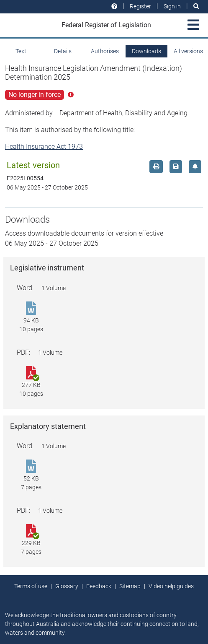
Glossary (67, 586)
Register (140, 6)
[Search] (196, 6)
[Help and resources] (114, 6)
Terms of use (31, 586)
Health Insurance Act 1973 (44, 147)
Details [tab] (63, 51)
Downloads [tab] (146, 51)
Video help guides (171, 586)
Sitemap (130, 586)
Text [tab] (21, 51)
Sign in (172, 6)
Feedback (99, 586)
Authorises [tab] (105, 51)
